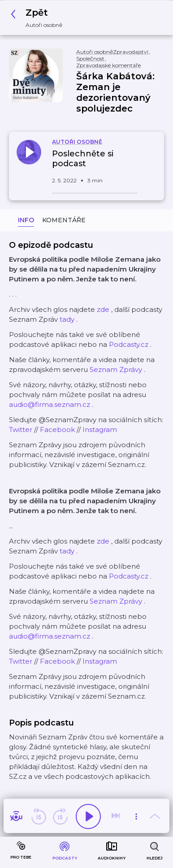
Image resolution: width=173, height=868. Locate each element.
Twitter (21, 430)
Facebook (57, 430)
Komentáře (64, 220)
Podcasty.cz (129, 344)
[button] (39, 18)
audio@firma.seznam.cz (50, 404)
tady (67, 319)
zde (103, 309)
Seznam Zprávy (116, 369)
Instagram (100, 430)
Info (26, 220)
